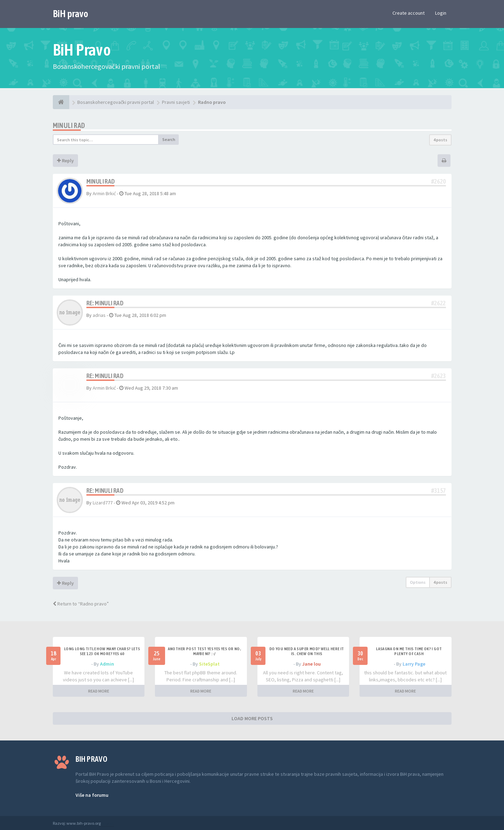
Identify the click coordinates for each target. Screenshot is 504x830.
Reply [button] (65, 161)
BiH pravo (70, 14)
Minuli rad (69, 125)
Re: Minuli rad (105, 303)
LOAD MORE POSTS (252, 718)
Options (418, 582)
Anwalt (108, 823)
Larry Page (414, 664)
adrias (99, 315)
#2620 (439, 181)
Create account (409, 13)
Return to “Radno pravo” (81, 604)
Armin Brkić (104, 193)
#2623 (439, 376)
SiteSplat (209, 664)
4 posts (440, 140)
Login (441, 13)
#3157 (439, 491)
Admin (107, 664)
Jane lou (311, 664)
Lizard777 (103, 503)
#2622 (439, 303)
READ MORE (99, 691)
